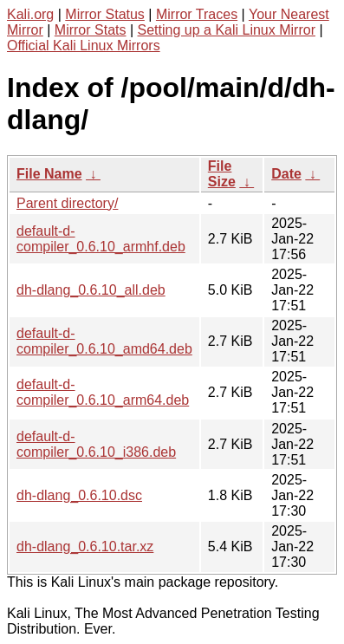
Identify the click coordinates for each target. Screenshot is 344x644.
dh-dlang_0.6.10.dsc (79, 495)
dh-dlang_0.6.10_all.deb (91, 290)
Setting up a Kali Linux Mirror (227, 30)
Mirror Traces (197, 14)
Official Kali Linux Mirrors (84, 46)
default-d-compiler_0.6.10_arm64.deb (103, 392)
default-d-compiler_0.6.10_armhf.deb (101, 239)
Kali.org (30, 14)
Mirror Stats (91, 30)
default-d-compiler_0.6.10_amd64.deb (104, 341)
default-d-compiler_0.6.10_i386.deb (96, 444)
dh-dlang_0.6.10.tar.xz (85, 546)
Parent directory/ (67, 203)
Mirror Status (105, 14)
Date (286, 174)
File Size (222, 174)
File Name (49, 174)
